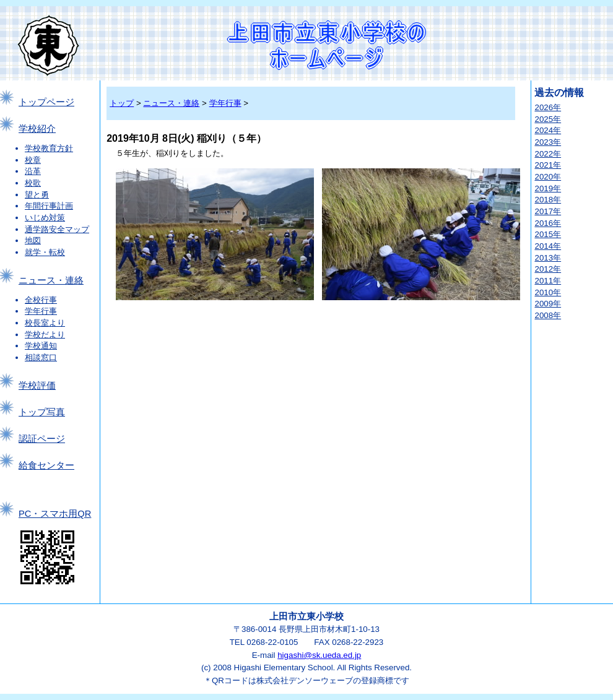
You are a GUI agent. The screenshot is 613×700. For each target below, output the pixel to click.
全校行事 (41, 300)
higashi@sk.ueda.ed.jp (319, 655)
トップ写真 (42, 412)
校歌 (33, 183)
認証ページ (42, 439)
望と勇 (37, 195)
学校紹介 (37, 129)
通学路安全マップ (57, 229)
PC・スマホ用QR (55, 514)
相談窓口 (41, 357)
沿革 (33, 171)
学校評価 (37, 386)
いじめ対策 (45, 218)
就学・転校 (45, 252)
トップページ (46, 102)
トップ (122, 103)
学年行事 (41, 311)
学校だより (45, 335)
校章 (33, 160)
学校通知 (41, 346)
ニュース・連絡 (51, 280)
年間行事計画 (49, 206)
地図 (33, 240)
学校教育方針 (49, 148)
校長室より (45, 323)
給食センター (46, 465)
